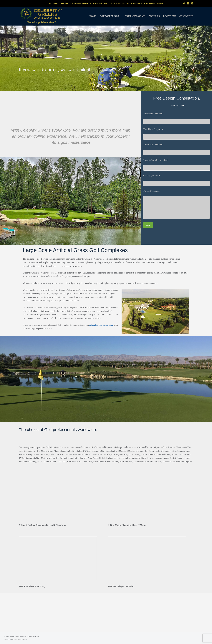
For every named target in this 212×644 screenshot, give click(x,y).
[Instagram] (192, 3)
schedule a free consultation (101, 325)
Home (93, 16)
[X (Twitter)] (188, 3)
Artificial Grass (135, 16)
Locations (169, 16)
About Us (154, 16)
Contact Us (186, 16)
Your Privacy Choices (20, 639)
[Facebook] (184, 3)
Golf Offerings (111, 16)
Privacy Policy (8, 639)
